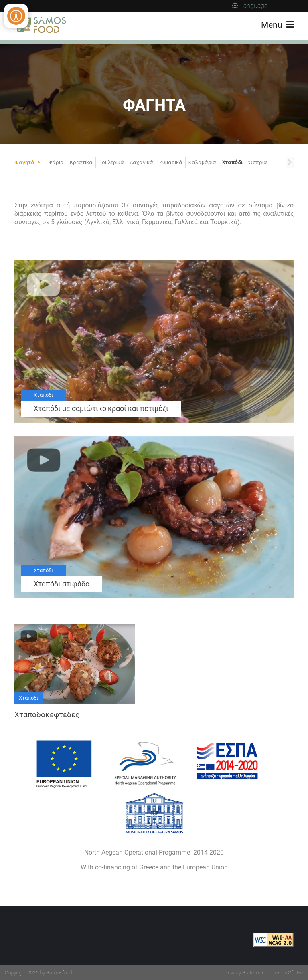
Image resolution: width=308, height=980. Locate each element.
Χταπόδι (43, 395)
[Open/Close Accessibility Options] (16, 16)
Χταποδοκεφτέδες (47, 715)
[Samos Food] (41, 25)
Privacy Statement (245, 973)
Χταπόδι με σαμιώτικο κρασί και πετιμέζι (101, 409)
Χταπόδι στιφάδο (62, 584)
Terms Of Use (288, 973)
